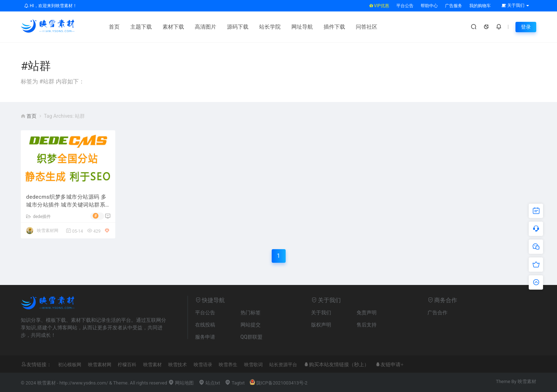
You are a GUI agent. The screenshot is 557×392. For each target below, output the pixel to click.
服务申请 (205, 337)
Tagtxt (235, 383)
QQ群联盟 (251, 337)
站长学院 (270, 27)
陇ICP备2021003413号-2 (278, 383)
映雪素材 (152, 365)
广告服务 (454, 6)
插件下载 (334, 27)
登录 (526, 27)
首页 (114, 27)
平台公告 (405, 6)
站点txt (209, 383)
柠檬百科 (127, 365)
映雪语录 (203, 365)
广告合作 (437, 313)
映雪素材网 (48, 231)
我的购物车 (480, 6)
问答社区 (367, 27)
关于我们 (321, 313)
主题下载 (141, 27)
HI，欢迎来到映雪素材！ (51, 6)
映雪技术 (178, 365)
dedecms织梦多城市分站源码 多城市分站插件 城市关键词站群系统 (66, 201)
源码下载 (238, 27)
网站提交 (251, 325)
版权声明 (321, 325)
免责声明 (367, 313)
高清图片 (205, 27)
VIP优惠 (379, 6)
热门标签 (251, 313)
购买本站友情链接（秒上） (339, 364)
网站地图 (181, 383)
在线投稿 (205, 325)
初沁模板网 (70, 365)
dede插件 (38, 217)
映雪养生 (228, 365)
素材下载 (173, 27)
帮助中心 (429, 6)
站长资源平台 (283, 365)
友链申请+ (392, 364)
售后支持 (367, 325)
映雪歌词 (253, 365)
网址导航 (302, 27)
